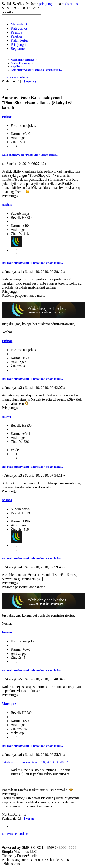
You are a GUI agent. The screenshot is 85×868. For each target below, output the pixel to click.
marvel (7, 417)
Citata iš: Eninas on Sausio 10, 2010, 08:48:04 (35, 762)
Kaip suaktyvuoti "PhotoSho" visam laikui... (30, 155)
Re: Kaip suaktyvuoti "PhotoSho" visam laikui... (33, 263)
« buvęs (7, 77)
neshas (7, 205)
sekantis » (21, 77)
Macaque (9, 704)
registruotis (70, 4)
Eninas (7, 117)
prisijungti (46, 4)
